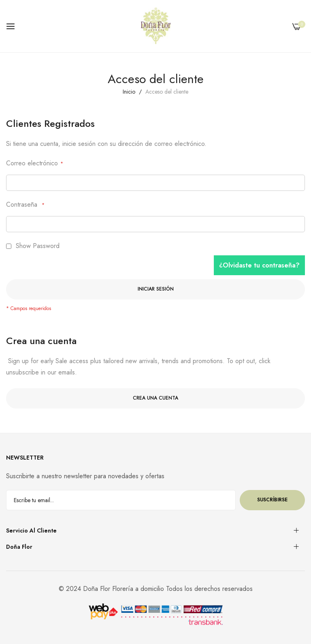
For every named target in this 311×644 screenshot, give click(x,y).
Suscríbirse (272, 500)
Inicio (130, 92)
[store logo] (156, 26)
